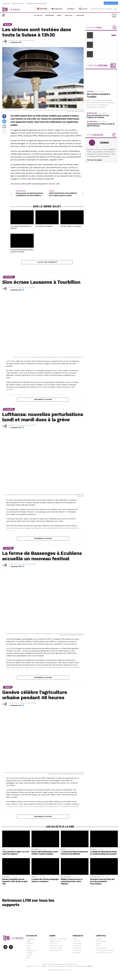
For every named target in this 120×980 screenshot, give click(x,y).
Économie (30, 954)
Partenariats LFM (55, 952)
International (31, 952)
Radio (59, 15)
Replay (71, 9)
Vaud (28, 947)
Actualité (38, 15)
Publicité (6, 4)
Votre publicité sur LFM (104, 954)
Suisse (29, 949)
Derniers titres (55, 942)
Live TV (83, 9)
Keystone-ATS (16, 42)
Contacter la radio (56, 947)
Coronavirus (31, 940)
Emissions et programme (58, 940)
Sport (28, 958)
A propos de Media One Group (36, 4)
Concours (80, 15)
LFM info (76, 940)
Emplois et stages (56, 949)
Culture (29, 956)
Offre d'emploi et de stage (105, 952)
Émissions (50, 15)
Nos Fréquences (101, 949)
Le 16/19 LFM (77, 949)
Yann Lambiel (77, 945)
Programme (57, 9)
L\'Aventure (76, 954)
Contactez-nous (18, 4)
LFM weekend (77, 952)
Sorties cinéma (101, 942)
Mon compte (111, 3)
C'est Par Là (77, 947)
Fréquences (54, 945)
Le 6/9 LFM (76, 942)
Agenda (98, 945)
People (98, 947)
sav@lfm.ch (90, 967)
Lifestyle (69, 15)
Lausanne (30, 945)
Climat (29, 942)
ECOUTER (42, 9)
